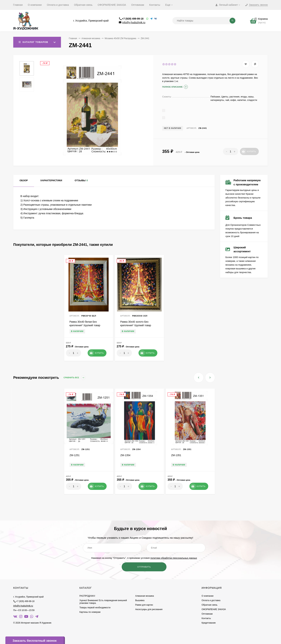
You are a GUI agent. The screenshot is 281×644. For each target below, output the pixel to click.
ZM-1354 (125, 455)
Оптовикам (138, 5)
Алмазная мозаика (91, 38)
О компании (35, 5)
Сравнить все (75, 378)
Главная (18, 5)
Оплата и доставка (58, 5)
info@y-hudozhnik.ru (134, 22)
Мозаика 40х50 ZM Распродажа (120, 38)
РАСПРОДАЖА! (87, 596)
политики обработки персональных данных (174, 558)
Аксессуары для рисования (149, 609)
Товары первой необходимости (95, 608)
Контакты (155, 5)
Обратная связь (83, 5)
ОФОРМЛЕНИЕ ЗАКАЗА (112, 5)
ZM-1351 (176, 455)
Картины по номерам (90, 612)
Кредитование (209, 623)
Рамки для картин (144, 605)
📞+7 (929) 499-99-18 (131, 19)
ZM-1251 (75, 455)
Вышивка (140, 600)
